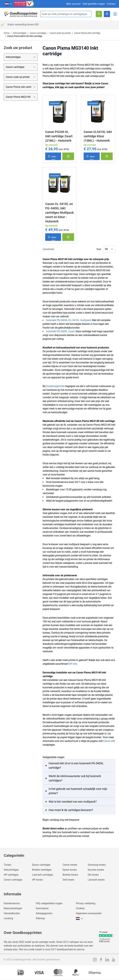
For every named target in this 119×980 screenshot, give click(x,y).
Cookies (80, 908)
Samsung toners (97, 865)
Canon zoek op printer (60, 33)
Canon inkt (109, 741)
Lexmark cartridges (43, 875)
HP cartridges (11, 875)
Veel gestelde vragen (94, 4)
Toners (7, 865)
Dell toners (68, 880)
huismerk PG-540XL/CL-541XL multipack (68, 320)
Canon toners (70, 865)
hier (62, 87)
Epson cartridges (41, 865)
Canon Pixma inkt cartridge (87, 33)
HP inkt (73, 664)
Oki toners (93, 875)
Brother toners (70, 875)
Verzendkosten (12, 913)
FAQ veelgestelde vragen (49, 903)
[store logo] (21, 14)
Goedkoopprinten (55, 386)
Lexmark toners (96, 880)
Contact (111, 4)
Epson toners (70, 870)
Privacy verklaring (86, 903)
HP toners (37, 880)
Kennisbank (42, 908)
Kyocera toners (96, 870)
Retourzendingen (13, 908)
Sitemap (40, 918)
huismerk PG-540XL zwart (60, 331)
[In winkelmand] (68, 156)
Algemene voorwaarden (89, 913)
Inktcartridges (20, 33)
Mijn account (73, 4)
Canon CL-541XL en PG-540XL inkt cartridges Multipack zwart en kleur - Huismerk (59, 213)
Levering (8, 918)
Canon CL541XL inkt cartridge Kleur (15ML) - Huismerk (98, 136)
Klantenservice (12, 903)
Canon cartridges (38, 33)
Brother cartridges (42, 870)
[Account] (99, 14)
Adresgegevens (44, 913)
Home (7, 33)
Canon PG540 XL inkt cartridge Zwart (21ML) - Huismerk (59, 136)
